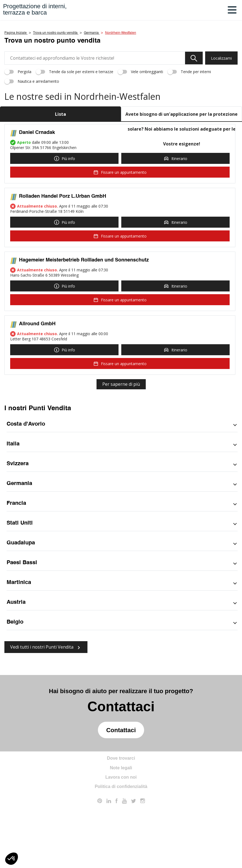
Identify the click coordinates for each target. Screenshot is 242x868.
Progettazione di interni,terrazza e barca (35, 9)
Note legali (121, 832)
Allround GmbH (37, 388)
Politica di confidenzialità (121, 851)
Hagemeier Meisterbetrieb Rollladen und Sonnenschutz (84, 324)
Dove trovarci (121, 822)
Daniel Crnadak (37, 196)
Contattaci (121, 794)
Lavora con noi (121, 841)
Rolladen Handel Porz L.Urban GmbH (63, 260)
